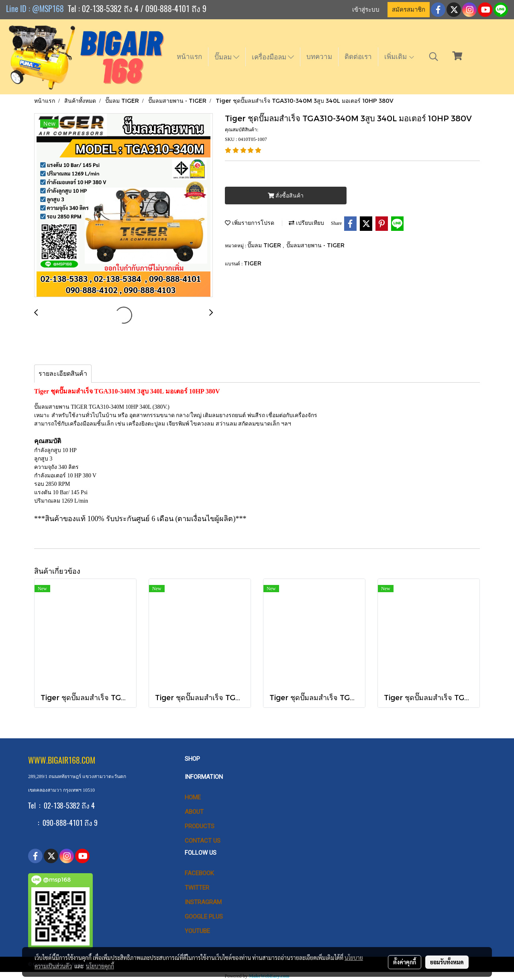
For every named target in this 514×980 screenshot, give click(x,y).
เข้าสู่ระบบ (366, 10)
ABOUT (194, 812)
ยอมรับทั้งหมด (447, 962)
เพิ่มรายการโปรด (250, 223)
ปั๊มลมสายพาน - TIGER (315, 245)
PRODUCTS (200, 826)
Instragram (203, 902)
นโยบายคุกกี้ (100, 966)
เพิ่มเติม (400, 57)
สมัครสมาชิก (409, 10)
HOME (193, 797)
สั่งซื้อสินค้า (286, 196)
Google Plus (204, 917)
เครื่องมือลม (273, 57)
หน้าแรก (189, 57)
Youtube (197, 931)
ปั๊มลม (227, 57)
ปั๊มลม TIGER (265, 245)
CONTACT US (203, 841)
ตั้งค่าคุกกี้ (405, 962)
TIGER (253, 263)
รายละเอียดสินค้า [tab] (63, 374)
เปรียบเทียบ (306, 223)
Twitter (197, 888)
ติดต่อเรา (358, 57)
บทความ (319, 57)
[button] (434, 57)
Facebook (199, 873)
